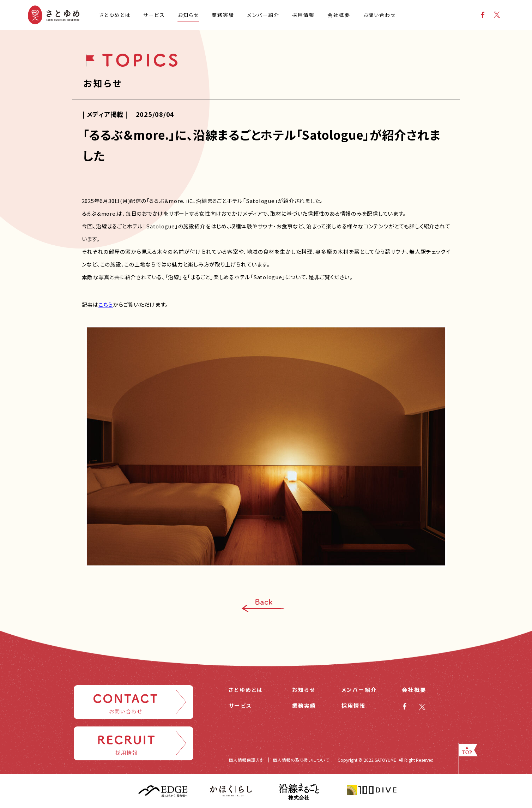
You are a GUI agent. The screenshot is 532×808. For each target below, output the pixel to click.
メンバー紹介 (359, 690)
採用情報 (354, 705)
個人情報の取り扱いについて (301, 760)
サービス (240, 705)
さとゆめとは (246, 690)
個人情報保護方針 (247, 760)
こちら (106, 304)
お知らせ (304, 690)
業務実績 (304, 705)
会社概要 (414, 690)
